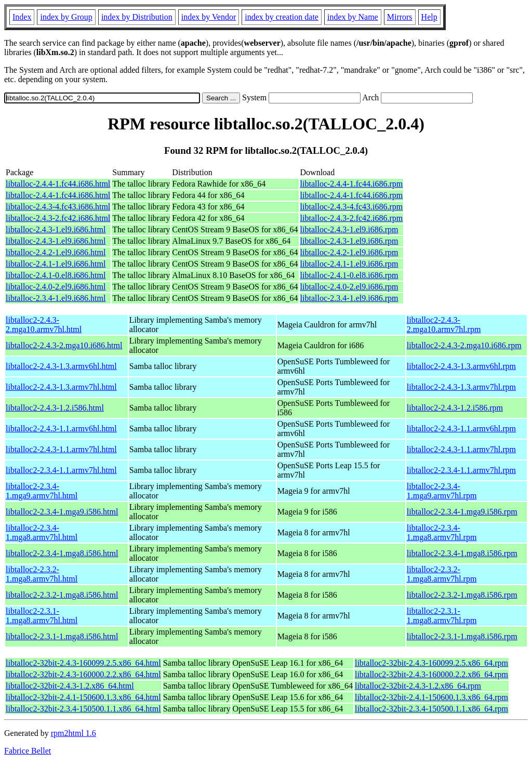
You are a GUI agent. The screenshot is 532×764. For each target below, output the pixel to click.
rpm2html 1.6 (74, 733)
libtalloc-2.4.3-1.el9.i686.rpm (349, 229)
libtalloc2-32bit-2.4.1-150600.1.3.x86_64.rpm (431, 697)
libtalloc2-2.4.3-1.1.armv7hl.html (61, 449)
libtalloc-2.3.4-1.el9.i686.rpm (349, 298)
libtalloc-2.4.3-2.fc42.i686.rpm (352, 218)
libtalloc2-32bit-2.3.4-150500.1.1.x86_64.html (83, 709)
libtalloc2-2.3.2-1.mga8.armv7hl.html (42, 574)
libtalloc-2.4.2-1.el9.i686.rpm (349, 252)
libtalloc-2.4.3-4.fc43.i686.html (58, 207)
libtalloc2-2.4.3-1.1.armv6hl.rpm (461, 429)
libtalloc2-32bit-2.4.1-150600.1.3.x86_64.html (83, 697)
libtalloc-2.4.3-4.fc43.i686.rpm (352, 207)
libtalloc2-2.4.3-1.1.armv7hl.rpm (461, 449)
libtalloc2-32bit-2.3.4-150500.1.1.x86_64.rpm (431, 709)
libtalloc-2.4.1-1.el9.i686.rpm (349, 264)
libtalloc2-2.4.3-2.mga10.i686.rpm (464, 345)
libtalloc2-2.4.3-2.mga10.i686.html (64, 345)
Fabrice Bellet (28, 751)
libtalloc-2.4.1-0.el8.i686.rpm (349, 275)
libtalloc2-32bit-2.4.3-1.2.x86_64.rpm (418, 686)
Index (22, 17)
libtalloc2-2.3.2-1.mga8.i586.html (62, 595)
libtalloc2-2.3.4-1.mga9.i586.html (62, 512)
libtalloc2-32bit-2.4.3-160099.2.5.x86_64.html (83, 663)
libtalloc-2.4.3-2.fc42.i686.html (58, 218)
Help (429, 17)
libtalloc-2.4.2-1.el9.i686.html (56, 252)
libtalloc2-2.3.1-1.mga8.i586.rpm (462, 636)
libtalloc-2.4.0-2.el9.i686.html (56, 287)
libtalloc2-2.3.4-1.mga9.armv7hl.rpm (442, 491)
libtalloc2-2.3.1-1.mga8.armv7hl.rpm (442, 616)
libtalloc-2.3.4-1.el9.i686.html (56, 298)
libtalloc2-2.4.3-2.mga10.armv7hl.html (44, 325)
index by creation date (282, 17)
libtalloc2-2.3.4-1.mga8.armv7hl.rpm (442, 532)
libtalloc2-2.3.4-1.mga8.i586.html (62, 553)
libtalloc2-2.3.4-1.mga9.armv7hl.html (42, 491)
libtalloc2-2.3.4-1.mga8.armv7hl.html (42, 532)
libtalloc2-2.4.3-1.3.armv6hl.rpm (461, 366)
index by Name (353, 17)
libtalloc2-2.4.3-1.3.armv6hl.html (61, 366)
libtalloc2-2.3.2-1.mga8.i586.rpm (462, 595)
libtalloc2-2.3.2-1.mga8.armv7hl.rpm (442, 574)
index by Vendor (209, 17)
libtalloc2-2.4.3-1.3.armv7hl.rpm (461, 387)
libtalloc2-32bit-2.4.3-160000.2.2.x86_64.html (83, 674)
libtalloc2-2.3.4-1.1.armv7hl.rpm (461, 470)
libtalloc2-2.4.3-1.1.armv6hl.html (61, 429)
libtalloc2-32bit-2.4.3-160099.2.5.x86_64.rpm (431, 663)
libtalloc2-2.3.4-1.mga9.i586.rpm (462, 512)
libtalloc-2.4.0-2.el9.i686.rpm (349, 287)
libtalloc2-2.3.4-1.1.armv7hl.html (61, 470)
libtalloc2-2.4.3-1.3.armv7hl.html (61, 387)
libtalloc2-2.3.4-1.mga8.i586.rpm (462, 553)
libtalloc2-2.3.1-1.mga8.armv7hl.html (42, 616)
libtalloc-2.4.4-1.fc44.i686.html (58, 184)
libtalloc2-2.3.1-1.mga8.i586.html (62, 636)
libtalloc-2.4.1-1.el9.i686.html (56, 264)
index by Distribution (137, 17)
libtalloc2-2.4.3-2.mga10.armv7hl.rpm (444, 325)
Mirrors (400, 17)
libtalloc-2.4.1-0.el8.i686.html (56, 275)
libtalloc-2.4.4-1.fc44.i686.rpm (352, 184)
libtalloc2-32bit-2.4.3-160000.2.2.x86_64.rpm (431, 674)
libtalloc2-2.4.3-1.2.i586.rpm (455, 408)
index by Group (66, 17)
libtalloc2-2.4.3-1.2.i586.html (55, 408)
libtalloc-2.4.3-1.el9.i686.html (56, 229)
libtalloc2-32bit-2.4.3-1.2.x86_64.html (70, 686)
